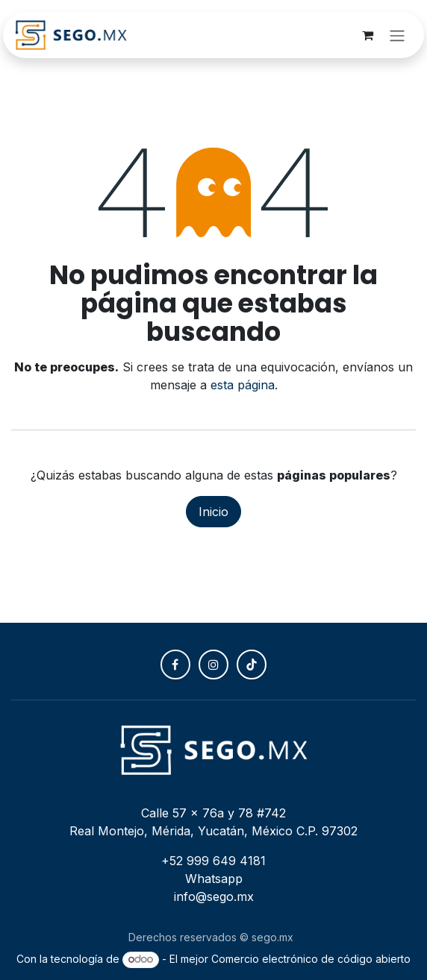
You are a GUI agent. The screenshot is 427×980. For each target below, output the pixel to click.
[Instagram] (213, 665)
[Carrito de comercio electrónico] (367, 35)
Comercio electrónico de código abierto (311, 959)
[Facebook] (175, 665)
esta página (243, 385)
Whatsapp (214, 879)
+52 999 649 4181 (213, 861)
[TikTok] (252, 665)
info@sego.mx (214, 896)
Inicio (213, 512)
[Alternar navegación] (397, 35)
